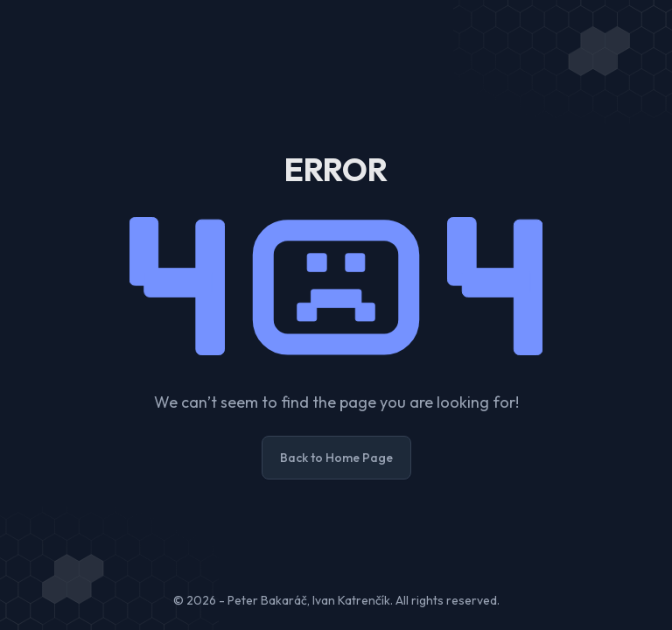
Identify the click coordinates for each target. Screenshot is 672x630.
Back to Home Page (336, 458)
